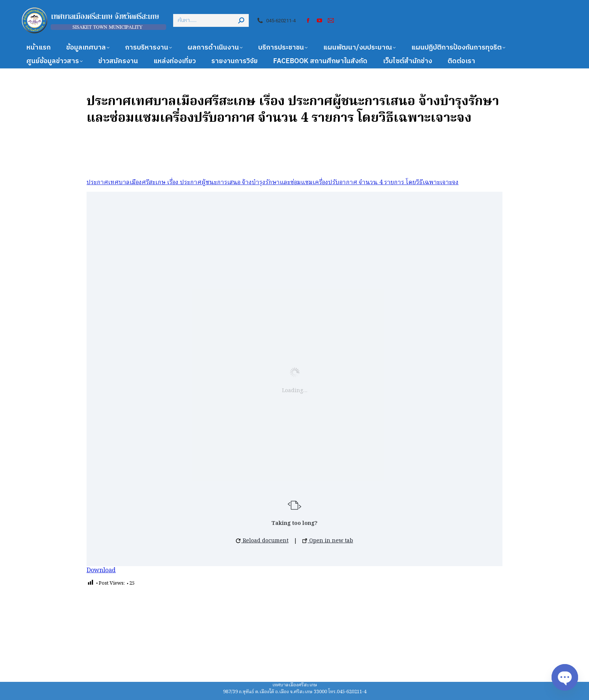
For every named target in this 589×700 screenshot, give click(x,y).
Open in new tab (328, 541)
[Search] (211, 20)
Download (101, 571)
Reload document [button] (262, 541)
